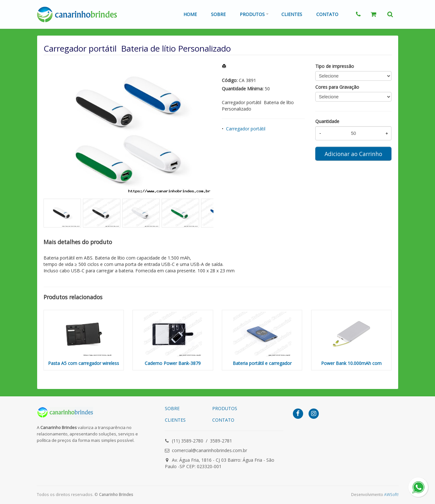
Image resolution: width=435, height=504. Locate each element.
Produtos (252, 14)
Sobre (218, 14)
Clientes (292, 14)
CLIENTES (175, 420)
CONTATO (223, 420)
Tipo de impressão (335, 66)
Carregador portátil (246, 129)
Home (190, 14)
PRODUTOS (225, 408)
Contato (327, 14)
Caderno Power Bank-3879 (173, 363)
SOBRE (172, 408)
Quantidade (327, 121)
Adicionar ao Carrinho (353, 154)
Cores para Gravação (337, 87)
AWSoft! (391, 494)
